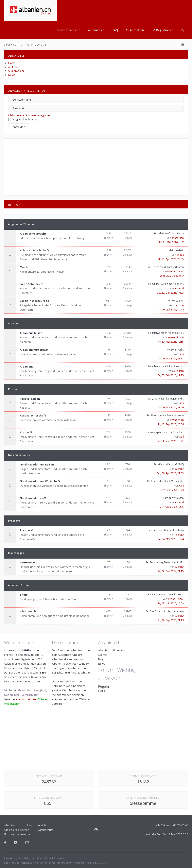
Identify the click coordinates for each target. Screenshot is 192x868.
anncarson (178, 238)
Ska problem (16, 71)
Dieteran (179, 305)
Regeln (103, 686)
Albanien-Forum (18, 585)
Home (12, 63)
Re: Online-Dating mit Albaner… (166, 284)
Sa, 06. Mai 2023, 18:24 (171, 539)
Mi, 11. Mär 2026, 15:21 (171, 441)
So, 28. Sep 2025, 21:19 (171, 620)
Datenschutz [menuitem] (45, 830)
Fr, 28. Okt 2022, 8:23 (172, 490)
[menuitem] (135, 30)
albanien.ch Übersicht (111, 650)
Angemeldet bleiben (23, 119)
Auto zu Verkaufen (173, 498)
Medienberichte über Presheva (166, 530)
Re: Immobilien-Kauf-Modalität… (165, 481)
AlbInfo (13, 67)
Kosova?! (26, 432)
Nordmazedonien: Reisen (37, 464)
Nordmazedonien (19, 455)
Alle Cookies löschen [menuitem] (17, 830)
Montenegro (16, 553)
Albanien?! (27, 367)
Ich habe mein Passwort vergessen (30, 115)
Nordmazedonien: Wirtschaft (40, 481)
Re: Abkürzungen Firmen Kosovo (165, 415)
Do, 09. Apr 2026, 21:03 (170, 473)
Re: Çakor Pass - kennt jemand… (166, 399)
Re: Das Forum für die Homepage (165, 611)
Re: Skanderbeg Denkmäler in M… (165, 562)
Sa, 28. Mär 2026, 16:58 (171, 603)
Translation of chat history (169, 233)
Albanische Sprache (33, 234)
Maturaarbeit (176, 250)
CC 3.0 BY (103, 863)
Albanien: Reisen (31, 333)
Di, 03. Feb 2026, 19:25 (171, 375)
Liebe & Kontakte (32, 284)
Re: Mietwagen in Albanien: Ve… (166, 333)
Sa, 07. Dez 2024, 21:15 (171, 571)
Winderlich (178, 420)
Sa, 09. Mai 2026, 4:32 (172, 276)
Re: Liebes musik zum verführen (166, 267)
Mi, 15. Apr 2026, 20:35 (171, 259)
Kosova (13, 389)
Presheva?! (27, 530)
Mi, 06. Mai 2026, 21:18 (171, 359)
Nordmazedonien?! (33, 498)
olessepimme (176, 337)
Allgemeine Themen (21, 224)
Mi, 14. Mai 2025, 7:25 (172, 507)
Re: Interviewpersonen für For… (166, 594)
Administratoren (26, 699)
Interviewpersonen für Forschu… (165, 432)
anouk (180, 255)
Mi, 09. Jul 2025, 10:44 (172, 310)
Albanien (14, 324)
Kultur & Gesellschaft (34, 250)
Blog (101, 659)
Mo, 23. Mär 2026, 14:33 (170, 293)
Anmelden (15, 91)
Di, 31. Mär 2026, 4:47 (171, 242)
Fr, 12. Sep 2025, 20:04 (171, 424)
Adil (181, 437)
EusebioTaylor (176, 271)
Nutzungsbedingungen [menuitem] (18, 834)
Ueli (181, 486)
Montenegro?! (30, 562)
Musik (24, 267)
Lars (181, 354)
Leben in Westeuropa (34, 301)
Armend (179, 288)
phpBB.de (42, 863)
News (12, 75)
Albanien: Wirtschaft (34, 350)
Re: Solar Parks (175, 350)
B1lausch (179, 371)
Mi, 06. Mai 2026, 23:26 (171, 407)
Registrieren (36, 91)
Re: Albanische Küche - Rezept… (166, 366)
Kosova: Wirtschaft (33, 415)
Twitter (76, 863)
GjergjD (179, 469)
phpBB (21, 858)
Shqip (24, 595)
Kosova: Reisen (30, 399)
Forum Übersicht (68, 30)
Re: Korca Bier (176, 301)
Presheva (14, 521)
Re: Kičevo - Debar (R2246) (169, 464)
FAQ (115, 30)
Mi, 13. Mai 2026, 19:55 (171, 342)
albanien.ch (96, 30)
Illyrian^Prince (176, 599)
